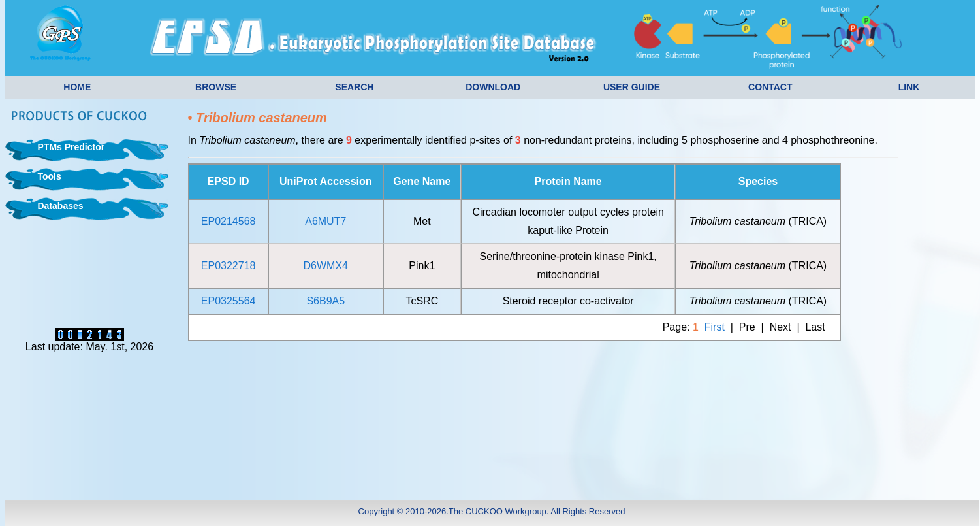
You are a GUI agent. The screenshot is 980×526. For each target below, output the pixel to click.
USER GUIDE (632, 87)
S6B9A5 (325, 301)
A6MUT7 (325, 221)
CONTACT (770, 87)
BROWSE (216, 87)
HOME (77, 87)
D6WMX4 (326, 266)
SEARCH (354, 87)
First (715, 327)
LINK (909, 87)
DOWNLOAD (493, 87)
